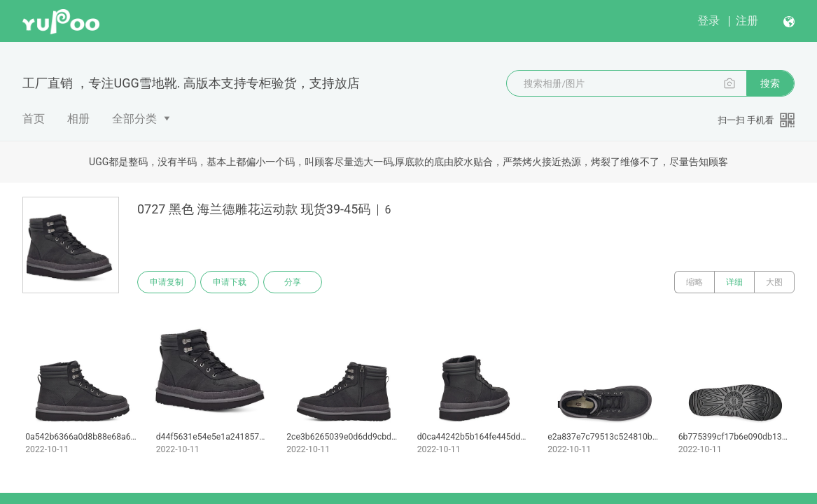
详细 (734, 282)
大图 (774, 282)
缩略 (694, 282)
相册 (78, 119)
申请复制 (167, 282)
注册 (747, 21)
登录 (708, 21)
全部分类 (134, 119)
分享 (293, 282)
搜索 (770, 83)
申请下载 (230, 282)
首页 (34, 119)
